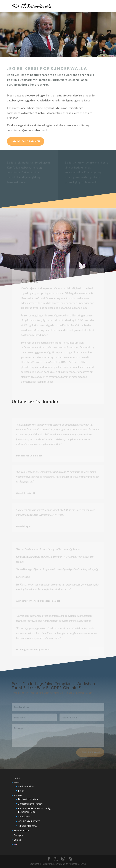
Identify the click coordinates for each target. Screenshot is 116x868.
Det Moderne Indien (28, 799)
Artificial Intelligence (28, 826)
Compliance (24, 817)
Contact (18, 840)
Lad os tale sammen (26, 141)
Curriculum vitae (26, 786)
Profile (21, 791)
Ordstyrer (18, 835)
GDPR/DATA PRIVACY (29, 821)
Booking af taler (22, 831)
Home (17, 778)
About (17, 783)
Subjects (18, 795)
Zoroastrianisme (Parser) (30, 804)
